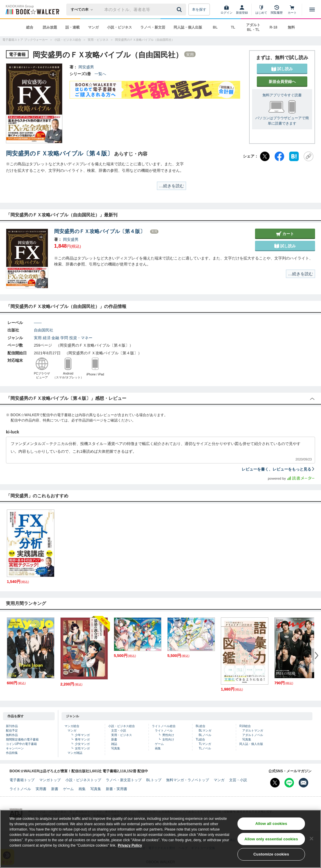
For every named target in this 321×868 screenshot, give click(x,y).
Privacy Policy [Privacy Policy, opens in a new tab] (130, 847)
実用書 (41, 789)
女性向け (168, 739)
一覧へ (100, 74)
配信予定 (12, 731)
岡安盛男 (86, 67)
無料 (291, 27)
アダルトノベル (253, 735)
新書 (114, 739)
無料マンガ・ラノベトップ (188, 780)
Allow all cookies (271, 826)
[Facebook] (279, 156)
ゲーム (159, 744)
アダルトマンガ (253, 731)
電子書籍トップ (22, 780)
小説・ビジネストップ (83, 780)
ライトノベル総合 (164, 726)
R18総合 (245, 726)
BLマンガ (205, 731)
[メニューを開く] (312, 10)
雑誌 (114, 744)
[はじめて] (261, 10)
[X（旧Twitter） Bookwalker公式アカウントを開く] (275, 783)
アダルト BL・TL (253, 27)
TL (233, 27)
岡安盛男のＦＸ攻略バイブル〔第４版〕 (59, 153)
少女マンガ (82, 744)
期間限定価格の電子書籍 (22, 739)
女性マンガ (82, 748)
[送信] (180, 10)
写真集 (116, 748)
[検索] (180, 10)
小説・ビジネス (119, 27)
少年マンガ (82, 735)
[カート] (292, 10)
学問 (64, 338)
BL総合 (200, 726)
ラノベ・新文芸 (153, 27)
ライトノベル (164, 731)
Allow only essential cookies (271, 841)
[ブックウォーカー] (32, 10)
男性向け (168, 735)
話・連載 (73, 27)
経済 (47, 338)
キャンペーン (15, 748)
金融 (55, 338)
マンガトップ (50, 780)
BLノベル (205, 735)
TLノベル (205, 748)
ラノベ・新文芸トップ (124, 780)
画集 (158, 748)
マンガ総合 (72, 726)
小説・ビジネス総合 (122, 726)
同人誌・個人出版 (188, 27)
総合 (30, 27)
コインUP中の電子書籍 (21, 744)
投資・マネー (81, 338)
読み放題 (50, 27)
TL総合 (200, 739)
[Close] (311, 841)
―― (38, 323)
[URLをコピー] (309, 156)
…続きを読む (171, 186)
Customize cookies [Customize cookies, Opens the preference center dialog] (271, 857)
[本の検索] (84, 10)
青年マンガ (82, 739)
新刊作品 (12, 726)
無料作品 (12, 735)
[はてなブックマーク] (294, 156)
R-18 (273, 27)
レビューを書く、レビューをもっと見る (278, 469)
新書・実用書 (117, 789)
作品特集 (12, 753)
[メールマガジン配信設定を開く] (303, 783)
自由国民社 (44, 330)
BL (215, 27)
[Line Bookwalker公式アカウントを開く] (289, 783)
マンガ (93, 27)
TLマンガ (205, 744)
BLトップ (154, 780)
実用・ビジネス (122, 735)
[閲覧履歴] (277, 10)
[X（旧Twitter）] (265, 156)
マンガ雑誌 (75, 753)
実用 (38, 338)
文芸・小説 (119, 731)
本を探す (199, 10)
